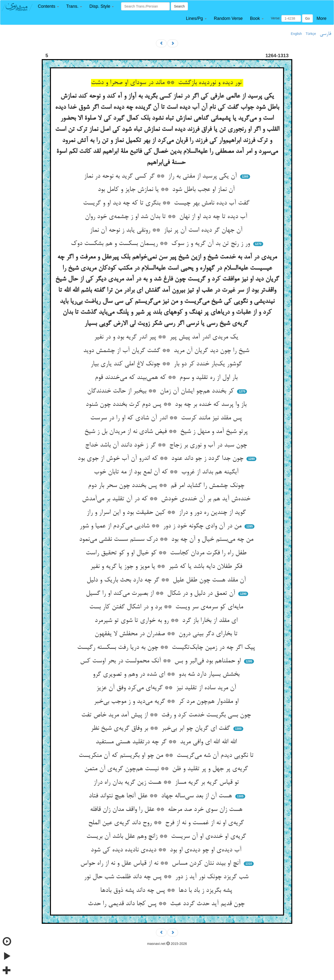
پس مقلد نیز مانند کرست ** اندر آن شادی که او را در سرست (167, 418)
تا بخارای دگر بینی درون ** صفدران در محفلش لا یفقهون (167, 634)
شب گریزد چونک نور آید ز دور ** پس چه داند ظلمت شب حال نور (167, 877)
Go (307, 18)
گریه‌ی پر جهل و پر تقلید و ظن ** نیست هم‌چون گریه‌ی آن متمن (167, 769)
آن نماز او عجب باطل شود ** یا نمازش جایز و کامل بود (167, 190)
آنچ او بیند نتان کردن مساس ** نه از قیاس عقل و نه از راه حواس (161, 863)
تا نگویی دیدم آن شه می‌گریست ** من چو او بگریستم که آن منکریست (167, 756)
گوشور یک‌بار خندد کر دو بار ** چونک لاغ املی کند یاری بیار (167, 364)
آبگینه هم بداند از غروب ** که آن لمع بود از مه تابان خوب (167, 472)
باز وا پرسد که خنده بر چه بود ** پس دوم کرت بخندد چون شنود (167, 405)
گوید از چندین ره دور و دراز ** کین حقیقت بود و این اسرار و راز (167, 513)
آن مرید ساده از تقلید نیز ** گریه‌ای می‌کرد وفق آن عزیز (167, 688)
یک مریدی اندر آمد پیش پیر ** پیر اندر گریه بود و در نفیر (167, 337)
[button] (48, 6)
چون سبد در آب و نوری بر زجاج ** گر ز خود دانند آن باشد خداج (167, 445)
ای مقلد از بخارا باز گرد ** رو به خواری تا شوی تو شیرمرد (167, 621)
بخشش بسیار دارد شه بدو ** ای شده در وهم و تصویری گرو (167, 674)
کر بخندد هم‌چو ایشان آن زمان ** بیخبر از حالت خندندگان (161, 391)
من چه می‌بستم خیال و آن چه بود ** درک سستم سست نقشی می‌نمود (167, 540)
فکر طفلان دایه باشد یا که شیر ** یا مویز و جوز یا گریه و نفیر (167, 567)
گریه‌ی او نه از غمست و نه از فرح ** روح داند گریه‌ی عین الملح (167, 823)
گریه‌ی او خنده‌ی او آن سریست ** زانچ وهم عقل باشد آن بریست (167, 837)
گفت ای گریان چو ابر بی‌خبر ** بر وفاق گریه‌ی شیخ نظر (161, 729)
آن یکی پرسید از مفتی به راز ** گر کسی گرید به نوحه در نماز (161, 176)
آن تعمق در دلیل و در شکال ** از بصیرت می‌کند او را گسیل (161, 594)
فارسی (325, 34)
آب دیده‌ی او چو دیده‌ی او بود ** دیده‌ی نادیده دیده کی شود (167, 850)
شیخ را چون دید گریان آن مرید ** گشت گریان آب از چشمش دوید (167, 351)
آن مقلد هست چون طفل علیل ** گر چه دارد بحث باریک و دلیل (167, 580)
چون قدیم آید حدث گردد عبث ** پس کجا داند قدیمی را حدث (167, 904)
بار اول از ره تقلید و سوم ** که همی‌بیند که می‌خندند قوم (167, 378)
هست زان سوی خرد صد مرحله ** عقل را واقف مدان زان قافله (167, 810)
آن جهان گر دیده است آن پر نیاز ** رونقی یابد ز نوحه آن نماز (167, 230)
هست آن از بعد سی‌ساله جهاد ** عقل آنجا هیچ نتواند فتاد (161, 796)
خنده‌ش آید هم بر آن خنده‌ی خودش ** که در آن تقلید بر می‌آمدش (167, 499)
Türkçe (311, 34)
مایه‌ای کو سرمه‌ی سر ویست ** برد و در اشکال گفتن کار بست (167, 607)
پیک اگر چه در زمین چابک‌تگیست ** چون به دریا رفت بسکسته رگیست (167, 648)
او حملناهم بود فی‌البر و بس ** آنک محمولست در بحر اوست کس (161, 661)
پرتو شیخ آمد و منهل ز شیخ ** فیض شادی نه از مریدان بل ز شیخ (167, 432)
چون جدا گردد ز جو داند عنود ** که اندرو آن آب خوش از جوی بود (161, 459)
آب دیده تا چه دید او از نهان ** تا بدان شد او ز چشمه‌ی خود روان (167, 217)
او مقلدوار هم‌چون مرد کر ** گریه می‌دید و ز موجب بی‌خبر (167, 702)
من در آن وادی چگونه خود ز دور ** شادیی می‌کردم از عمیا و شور (161, 526)
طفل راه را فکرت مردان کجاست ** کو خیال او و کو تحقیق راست (167, 553)
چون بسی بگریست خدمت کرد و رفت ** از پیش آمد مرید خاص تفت (167, 715)
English (296, 34)
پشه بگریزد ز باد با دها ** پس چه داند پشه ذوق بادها (167, 891)
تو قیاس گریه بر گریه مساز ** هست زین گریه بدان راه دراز (167, 783)
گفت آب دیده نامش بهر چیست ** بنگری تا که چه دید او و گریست (167, 203)
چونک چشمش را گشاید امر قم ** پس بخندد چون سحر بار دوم (167, 486)
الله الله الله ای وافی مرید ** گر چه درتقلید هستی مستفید (167, 742)
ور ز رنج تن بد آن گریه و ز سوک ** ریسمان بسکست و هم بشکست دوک (161, 244)
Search (179, 6)
